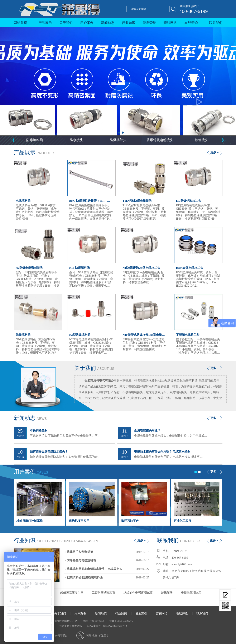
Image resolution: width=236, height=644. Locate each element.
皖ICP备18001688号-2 (115, 626)
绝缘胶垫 (167, 593)
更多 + (214, 152)
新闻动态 (108, 23)
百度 (103, 636)
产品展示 (45, 23)
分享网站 (61, 636)
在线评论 (191, 23)
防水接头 (76, 140)
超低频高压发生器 (72, 593)
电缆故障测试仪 (191, 593)
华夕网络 (77, 626)
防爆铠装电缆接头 (160, 140)
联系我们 (216, 23)
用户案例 (87, 23)
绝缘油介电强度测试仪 (138, 593)
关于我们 (66, 23)
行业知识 (129, 23)
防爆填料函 (35, 140)
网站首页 (20, 23)
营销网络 (170, 23)
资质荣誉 (149, 23)
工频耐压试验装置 (103, 593)
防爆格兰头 (118, 140)
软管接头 (202, 140)
